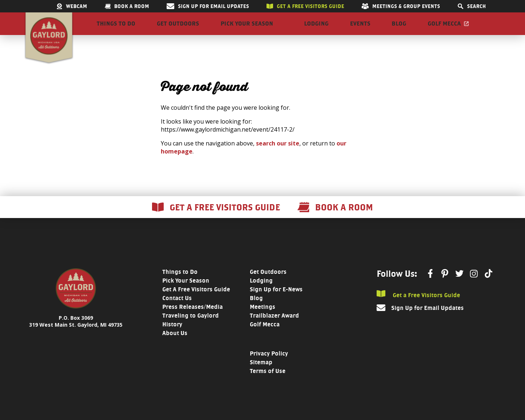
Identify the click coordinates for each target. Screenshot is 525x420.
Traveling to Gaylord (190, 328)
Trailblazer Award (274, 328)
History (172, 337)
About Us (175, 345)
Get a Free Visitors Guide (418, 307)
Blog (399, 30)
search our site (278, 156)
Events (360, 30)
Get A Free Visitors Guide (196, 302)
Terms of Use (268, 383)
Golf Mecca (444, 30)
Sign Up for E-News (276, 302)
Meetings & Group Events (401, 6)
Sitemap (261, 375)
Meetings (262, 319)
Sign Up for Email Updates (208, 6)
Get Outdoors (178, 30)
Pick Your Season (247, 30)
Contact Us (177, 310)
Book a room (127, 6)
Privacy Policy (269, 366)
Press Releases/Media (192, 319)
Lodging (316, 30)
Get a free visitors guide (305, 6)
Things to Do (116, 30)
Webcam (72, 6)
